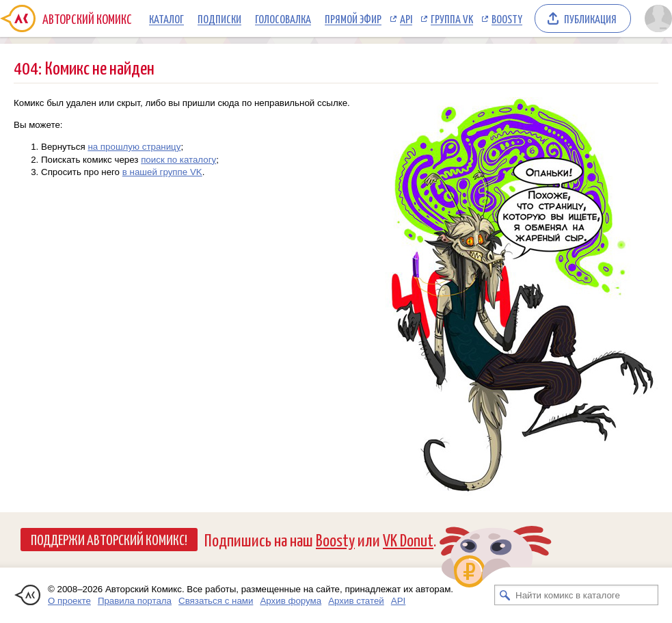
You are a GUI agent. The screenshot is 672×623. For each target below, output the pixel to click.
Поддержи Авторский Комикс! (109, 539)
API (406, 18)
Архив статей (356, 601)
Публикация (590, 18)
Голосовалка (283, 18)
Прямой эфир (353, 18)
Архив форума (291, 601)
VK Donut (408, 539)
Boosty (507, 18)
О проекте (69, 601)
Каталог (166, 18)
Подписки (219, 18)
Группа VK (452, 18)
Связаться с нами (216, 601)
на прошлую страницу (134, 147)
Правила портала (135, 601)
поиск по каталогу (178, 160)
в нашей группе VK (162, 172)
